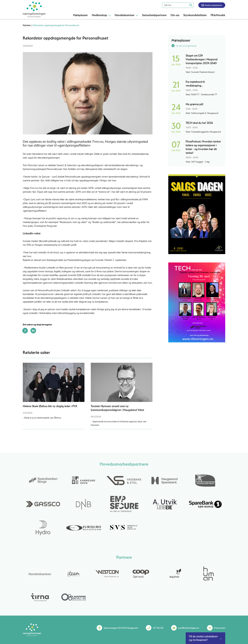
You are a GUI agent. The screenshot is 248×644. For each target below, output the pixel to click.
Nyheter (27, 25)
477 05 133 (158, 628)
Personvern (220, 628)
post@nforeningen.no (189, 628)
